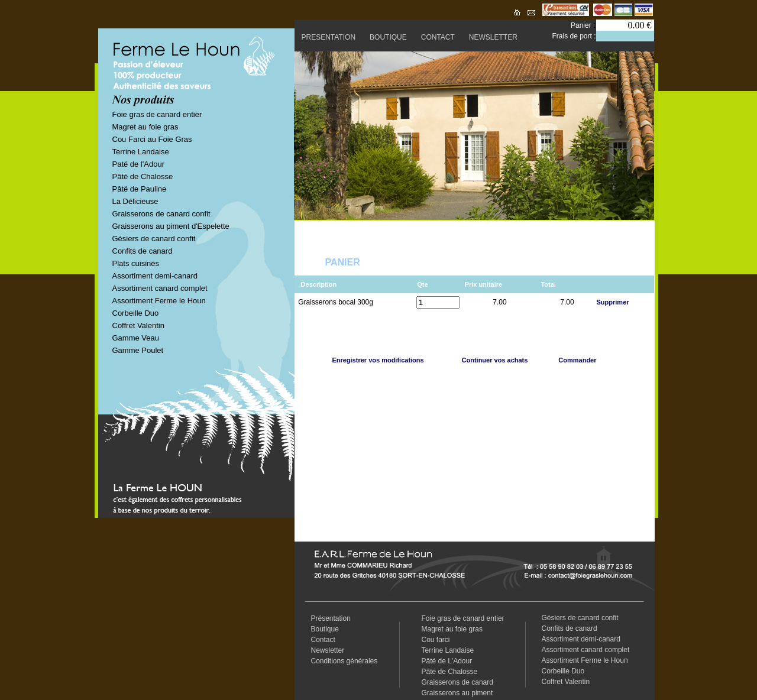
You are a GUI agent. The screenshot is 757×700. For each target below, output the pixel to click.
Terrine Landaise (141, 152)
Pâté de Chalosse (143, 176)
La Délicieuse (135, 201)
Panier (582, 25)
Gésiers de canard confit (154, 239)
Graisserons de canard (457, 682)
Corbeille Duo (136, 313)
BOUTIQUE (388, 37)
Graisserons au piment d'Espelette (171, 226)
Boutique (325, 629)
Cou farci (436, 640)
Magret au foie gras (145, 127)
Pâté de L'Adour (447, 661)
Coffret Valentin (138, 325)
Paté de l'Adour (139, 164)
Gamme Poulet (138, 350)
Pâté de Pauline (140, 189)
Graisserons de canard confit (161, 214)
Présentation (331, 618)
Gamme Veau (136, 338)
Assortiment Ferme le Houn (159, 301)
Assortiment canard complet (160, 288)
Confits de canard (143, 251)
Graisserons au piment (457, 693)
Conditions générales (344, 661)
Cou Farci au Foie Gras (152, 139)
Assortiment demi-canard (155, 276)
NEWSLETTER (493, 37)
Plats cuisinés (136, 263)
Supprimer (613, 302)
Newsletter (328, 650)
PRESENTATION (329, 37)
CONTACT (438, 37)
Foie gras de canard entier (157, 114)
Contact (323, 640)
